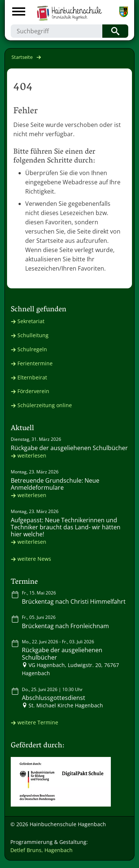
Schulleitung (33, 335)
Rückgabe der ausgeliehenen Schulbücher (69, 448)
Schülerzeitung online (45, 405)
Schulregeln (32, 349)
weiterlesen (32, 455)
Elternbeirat (32, 377)
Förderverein (33, 391)
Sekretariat (31, 321)
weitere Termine (38, 722)
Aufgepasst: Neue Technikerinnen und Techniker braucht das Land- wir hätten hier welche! (66, 527)
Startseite (22, 57)
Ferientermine (35, 363)
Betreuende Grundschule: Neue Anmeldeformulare (55, 484)
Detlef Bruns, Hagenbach (42, 850)
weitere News (34, 559)
